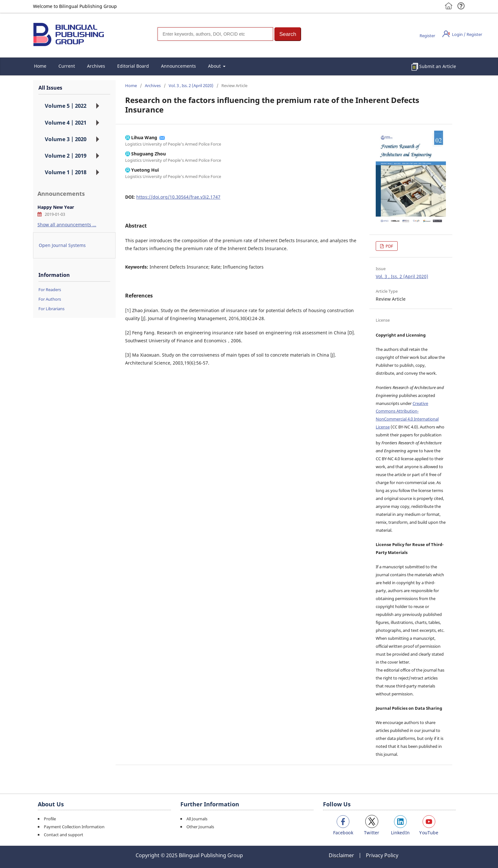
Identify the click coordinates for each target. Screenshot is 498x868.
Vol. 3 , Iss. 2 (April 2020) (191, 85)
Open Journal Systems (62, 245)
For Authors (50, 299)
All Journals (197, 819)
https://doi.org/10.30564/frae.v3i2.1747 (178, 197)
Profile (50, 819)
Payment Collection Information (74, 827)
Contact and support (64, 835)
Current (67, 66)
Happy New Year (56, 207)
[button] (288, 34)
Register (427, 36)
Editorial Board (133, 66)
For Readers (50, 290)
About (215, 66)
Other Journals (200, 827)
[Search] (215, 34)
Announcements (178, 66)
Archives (96, 66)
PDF (389, 246)
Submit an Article (438, 66)
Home (40, 66)
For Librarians (51, 309)
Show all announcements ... (67, 225)
